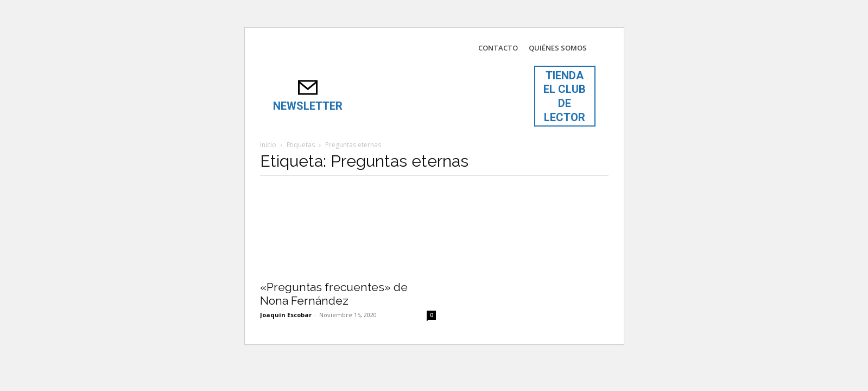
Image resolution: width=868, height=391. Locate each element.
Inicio (268, 145)
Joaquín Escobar (286, 315)
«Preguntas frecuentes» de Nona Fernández (334, 294)
